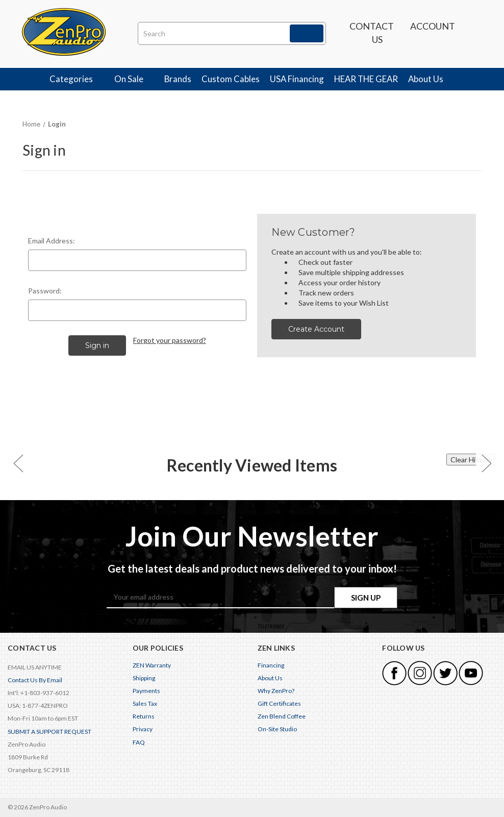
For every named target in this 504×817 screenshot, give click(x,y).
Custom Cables (231, 79)
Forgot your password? (170, 340)
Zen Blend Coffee (282, 716)
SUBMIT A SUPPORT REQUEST (49, 732)
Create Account (316, 329)
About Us (431, 79)
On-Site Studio (277, 729)
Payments (146, 691)
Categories (77, 79)
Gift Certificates (279, 703)
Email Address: (52, 241)
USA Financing (297, 79)
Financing (271, 665)
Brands (178, 79)
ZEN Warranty (152, 665)
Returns (144, 716)
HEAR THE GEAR (366, 79)
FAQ (139, 742)
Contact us (372, 33)
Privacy (143, 729)
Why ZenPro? (276, 691)
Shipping (144, 678)
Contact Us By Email (35, 680)
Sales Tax (145, 703)
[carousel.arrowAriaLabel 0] (18, 463)
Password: (45, 291)
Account (433, 31)
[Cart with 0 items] (476, 33)
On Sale (134, 79)
